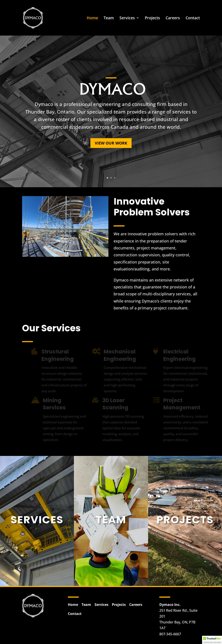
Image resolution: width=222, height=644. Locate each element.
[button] (212, 640)
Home (92, 18)
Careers (173, 18)
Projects (152, 18)
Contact (193, 18)
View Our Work (111, 143)
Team (109, 18)
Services (127, 18)
